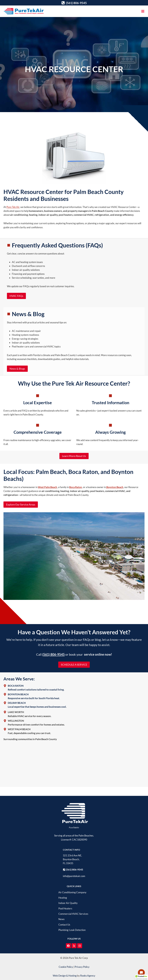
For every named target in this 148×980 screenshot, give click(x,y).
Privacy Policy (82, 967)
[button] (141, 977)
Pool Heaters (65, 908)
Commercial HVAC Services (73, 914)
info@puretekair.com (74, 876)
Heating (63, 898)
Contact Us (64, 925)
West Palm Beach (47, 487)
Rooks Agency (88, 976)
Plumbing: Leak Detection (72, 930)
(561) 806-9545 (53, 654)
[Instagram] (80, 946)
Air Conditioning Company (72, 892)
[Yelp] (74, 946)
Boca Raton (76, 487)
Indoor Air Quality (68, 903)
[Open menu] (143, 11)
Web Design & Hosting (65, 976)
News (61, 919)
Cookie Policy (66, 967)
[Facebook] (68, 946)
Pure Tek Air (13, 207)
